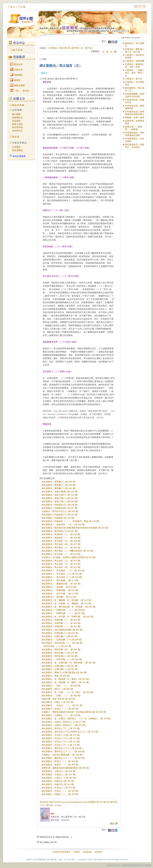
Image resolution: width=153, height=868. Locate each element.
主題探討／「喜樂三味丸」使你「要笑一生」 (135, 73)
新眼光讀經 (17, 85)
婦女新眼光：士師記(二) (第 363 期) (59, 774)
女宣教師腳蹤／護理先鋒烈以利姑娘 (135, 95)
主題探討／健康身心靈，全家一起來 (135, 66)
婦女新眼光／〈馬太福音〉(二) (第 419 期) (62, 574)
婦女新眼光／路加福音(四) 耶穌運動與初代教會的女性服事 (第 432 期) (75, 528)
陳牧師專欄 (18, 105)
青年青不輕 (17, 127)
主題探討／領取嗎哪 (135, 61)
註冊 (23, 7)
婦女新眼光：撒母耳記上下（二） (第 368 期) (63, 751)
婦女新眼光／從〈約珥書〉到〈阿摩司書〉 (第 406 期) (67, 617)
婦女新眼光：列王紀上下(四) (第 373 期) (61, 735)
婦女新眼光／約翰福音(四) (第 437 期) (60, 508)
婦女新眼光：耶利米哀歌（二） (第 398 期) (62, 643)
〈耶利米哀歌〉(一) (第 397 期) (56, 646)
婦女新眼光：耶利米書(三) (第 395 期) (60, 653)
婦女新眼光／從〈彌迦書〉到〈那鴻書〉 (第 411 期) (66, 600)
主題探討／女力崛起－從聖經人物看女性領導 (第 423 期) (69, 557)
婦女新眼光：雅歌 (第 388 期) (56, 676)
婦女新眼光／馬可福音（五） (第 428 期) (61, 541)
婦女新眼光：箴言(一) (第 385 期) (57, 689)
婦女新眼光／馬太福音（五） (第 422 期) (61, 564)
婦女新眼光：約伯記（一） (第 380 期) (60, 709)
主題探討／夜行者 (134, 79)
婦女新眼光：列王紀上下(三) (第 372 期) (61, 738)
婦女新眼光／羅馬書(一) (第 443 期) (59, 488)
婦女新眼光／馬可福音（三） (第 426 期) (61, 547)
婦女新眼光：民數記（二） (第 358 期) (60, 794)
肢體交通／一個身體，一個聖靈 (134, 128)
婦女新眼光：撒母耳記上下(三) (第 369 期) (62, 748)
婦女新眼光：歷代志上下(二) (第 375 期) (61, 728)
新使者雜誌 (17, 150)
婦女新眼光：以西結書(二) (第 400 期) (60, 636)
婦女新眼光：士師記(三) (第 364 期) (59, 771)
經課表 (15, 80)
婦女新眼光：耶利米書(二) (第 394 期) (60, 656)
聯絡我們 (99, 852)
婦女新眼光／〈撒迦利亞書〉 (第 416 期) (61, 584)
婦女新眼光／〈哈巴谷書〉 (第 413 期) (60, 594)
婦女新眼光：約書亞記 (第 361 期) (58, 781)
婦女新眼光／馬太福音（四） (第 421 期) (61, 567)
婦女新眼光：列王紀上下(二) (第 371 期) (61, 742)
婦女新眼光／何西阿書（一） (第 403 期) (61, 626)
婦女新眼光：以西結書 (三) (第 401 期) (60, 633)
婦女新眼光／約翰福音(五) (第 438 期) (60, 505)
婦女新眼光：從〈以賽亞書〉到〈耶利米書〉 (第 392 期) (69, 663)
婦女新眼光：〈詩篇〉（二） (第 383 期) (61, 696)
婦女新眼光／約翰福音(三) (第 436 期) (60, 515)
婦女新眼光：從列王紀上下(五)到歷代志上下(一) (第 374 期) (70, 732)
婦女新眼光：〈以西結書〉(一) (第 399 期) (62, 640)
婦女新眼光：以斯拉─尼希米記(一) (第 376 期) (64, 725)
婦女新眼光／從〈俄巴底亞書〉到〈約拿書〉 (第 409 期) (69, 607)
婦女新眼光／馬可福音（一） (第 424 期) (61, 554)
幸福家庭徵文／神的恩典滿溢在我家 (135, 134)
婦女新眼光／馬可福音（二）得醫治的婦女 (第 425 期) (67, 551)
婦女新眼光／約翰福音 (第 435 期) (58, 518)
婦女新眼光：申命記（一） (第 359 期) (60, 791)
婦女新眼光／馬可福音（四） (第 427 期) (61, 544)
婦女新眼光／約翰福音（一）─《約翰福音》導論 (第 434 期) (70, 521)
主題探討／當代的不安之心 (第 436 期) (60, 511)
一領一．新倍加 (20, 91)
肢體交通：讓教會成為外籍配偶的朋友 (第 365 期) (65, 768)
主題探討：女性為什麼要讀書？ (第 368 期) (62, 755)
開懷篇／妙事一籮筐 (135, 118)
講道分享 (16, 64)
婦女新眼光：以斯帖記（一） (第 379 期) (61, 715)
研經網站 (16, 75)
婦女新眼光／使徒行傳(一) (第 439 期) (60, 501)
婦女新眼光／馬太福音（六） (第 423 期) (61, 561)
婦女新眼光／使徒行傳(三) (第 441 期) (60, 495)
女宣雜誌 (16, 147)
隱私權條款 (88, 852)
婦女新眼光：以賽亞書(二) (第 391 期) (60, 666)
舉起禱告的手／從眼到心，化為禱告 (135, 146)
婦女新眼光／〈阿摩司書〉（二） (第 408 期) (63, 610)
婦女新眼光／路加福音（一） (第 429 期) (61, 538)
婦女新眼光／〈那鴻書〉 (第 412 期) (59, 597)
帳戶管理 (18, 50)
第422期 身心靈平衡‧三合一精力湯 (76, 48)
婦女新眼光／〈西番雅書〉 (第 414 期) (60, 590)
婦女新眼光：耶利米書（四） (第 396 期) (61, 649)
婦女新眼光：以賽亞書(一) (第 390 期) (60, 669)
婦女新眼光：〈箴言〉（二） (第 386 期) (61, 686)
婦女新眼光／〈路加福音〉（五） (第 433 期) (63, 524)
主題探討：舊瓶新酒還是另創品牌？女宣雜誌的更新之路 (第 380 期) (74, 712)
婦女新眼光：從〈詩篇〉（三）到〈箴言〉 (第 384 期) (67, 692)
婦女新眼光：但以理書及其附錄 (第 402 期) (62, 630)
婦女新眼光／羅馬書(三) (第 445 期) (59, 482)
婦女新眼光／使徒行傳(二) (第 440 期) (60, 498)
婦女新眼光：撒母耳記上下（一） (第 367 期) (63, 758)
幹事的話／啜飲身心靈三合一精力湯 (135, 50)
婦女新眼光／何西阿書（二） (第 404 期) (61, 623)
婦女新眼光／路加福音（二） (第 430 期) (61, 534)
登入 (13, 7)
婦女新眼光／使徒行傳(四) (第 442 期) (60, 492)
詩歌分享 (16, 70)
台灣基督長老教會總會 (61, 852)
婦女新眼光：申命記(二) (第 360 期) (59, 788)
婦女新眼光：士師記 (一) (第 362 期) (59, 778)
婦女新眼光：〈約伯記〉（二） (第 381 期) (62, 705)
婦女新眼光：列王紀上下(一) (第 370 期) (61, 745)
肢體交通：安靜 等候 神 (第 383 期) (58, 699)
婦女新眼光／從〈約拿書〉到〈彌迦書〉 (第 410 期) (66, 603)
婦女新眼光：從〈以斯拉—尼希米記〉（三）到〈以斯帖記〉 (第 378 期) (76, 719)
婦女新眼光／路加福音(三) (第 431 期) (60, 531)
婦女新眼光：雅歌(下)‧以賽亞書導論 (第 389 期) (64, 673)
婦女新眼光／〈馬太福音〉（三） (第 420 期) (63, 571)
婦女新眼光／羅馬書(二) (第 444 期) (59, 485)
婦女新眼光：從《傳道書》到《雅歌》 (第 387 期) (65, 679)
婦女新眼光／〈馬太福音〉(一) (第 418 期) (62, 577)
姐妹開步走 (17, 118)
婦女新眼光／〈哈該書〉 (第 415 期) (59, 587)
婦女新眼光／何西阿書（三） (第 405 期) (61, 620)
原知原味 (16, 121)
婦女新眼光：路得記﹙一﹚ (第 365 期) (60, 765)
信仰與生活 (17, 131)
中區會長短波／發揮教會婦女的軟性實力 (135, 113)
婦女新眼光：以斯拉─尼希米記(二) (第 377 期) (64, 722)
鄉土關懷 (16, 114)
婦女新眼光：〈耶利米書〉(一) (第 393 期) (62, 659)
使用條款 (77, 852)
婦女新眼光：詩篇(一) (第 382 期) (57, 702)
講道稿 (16, 137)
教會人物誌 (17, 124)
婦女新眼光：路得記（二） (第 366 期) (60, 761)
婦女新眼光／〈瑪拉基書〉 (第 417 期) (60, 580)
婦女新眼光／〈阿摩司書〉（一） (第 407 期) (63, 613)
